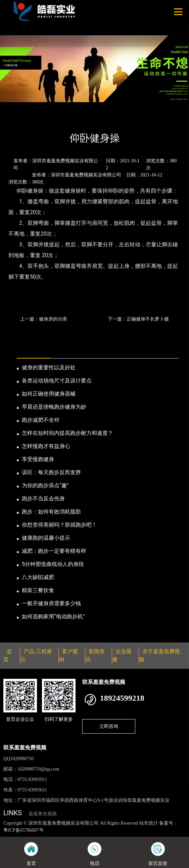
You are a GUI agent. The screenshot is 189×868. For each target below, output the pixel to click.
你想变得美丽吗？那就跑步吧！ (59, 525)
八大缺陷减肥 (38, 577)
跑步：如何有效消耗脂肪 (51, 512)
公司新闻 (63, 120)
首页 (14, 120)
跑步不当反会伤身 (43, 499)
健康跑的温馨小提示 (46, 538)
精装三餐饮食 (38, 590)
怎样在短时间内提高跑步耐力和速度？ (67, 433)
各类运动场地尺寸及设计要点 (57, 381)
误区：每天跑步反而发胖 (51, 472)
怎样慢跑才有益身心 (46, 446)
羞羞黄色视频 (43, 814)
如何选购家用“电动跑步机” (53, 616)
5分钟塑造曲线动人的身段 (53, 564)
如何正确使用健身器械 (49, 394)
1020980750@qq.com (38, 769)
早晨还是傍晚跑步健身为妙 (54, 407)
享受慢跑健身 (38, 459)
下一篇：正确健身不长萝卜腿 (138, 319)
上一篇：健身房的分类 (44, 319)
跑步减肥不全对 (41, 420)
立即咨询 (109, 726)
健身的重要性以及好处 (49, 367)
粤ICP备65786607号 (23, 830)
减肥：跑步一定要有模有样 (54, 551)
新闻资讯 (36, 120)
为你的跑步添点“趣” (45, 485)
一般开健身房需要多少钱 (51, 603)
